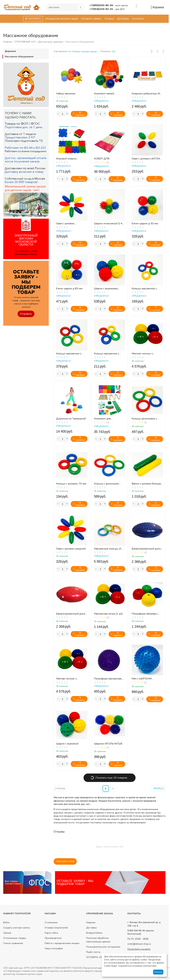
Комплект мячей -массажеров (104, 94)
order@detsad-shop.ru (139, 944)
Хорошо (158, 972)
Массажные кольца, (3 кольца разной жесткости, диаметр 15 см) (108, 549)
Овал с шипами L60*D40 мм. (147, 159)
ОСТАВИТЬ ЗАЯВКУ (97, 957)
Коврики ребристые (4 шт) (146, 94)
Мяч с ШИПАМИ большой (142, 679)
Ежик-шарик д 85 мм (69, 289)
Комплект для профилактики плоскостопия (103, 419)
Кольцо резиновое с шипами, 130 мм (144, 419)
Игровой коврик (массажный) (66, 159)
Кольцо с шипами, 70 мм (71, 484)
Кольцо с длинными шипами (106, 484)
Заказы (7, 933)
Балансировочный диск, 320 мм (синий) (146, 549)
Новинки (91, 923)
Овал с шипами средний (71, 549)
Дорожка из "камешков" (71, 419)
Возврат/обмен (94, 933)
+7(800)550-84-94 (102, 5)
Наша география (54, 948)
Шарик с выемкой (67, 744)
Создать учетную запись (17, 928)
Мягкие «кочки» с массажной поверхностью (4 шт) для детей (147, 354)
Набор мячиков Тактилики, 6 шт (66, 94)
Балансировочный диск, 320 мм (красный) (71, 614)
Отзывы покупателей (56, 928)
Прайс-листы (93, 952)
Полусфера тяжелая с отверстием (145, 614)
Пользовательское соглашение (103, 947)
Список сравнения (13, 943)
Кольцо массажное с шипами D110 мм (69, 354)
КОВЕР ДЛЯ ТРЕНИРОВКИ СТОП (107, 159)
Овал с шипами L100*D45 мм (65, 224)
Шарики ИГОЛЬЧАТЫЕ (108, 744)
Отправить (26, 314)
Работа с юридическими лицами (62, 943)
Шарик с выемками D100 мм (106, 289)
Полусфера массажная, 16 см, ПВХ (108, 679)
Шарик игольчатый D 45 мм (109, 224)
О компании (51, 923)
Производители (53, 938)
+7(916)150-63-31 (102, 9)
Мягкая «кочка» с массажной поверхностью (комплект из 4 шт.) (72, 679)
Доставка (91, 928)
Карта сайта (51, 933)
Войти (7, 923)
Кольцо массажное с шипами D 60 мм (144, 289)
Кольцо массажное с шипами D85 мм (106, 354)
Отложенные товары (15, 938)
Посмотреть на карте (139, 949)
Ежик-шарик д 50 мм (145, 224)
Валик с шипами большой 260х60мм (147, 484)
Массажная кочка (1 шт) (108, 614)
